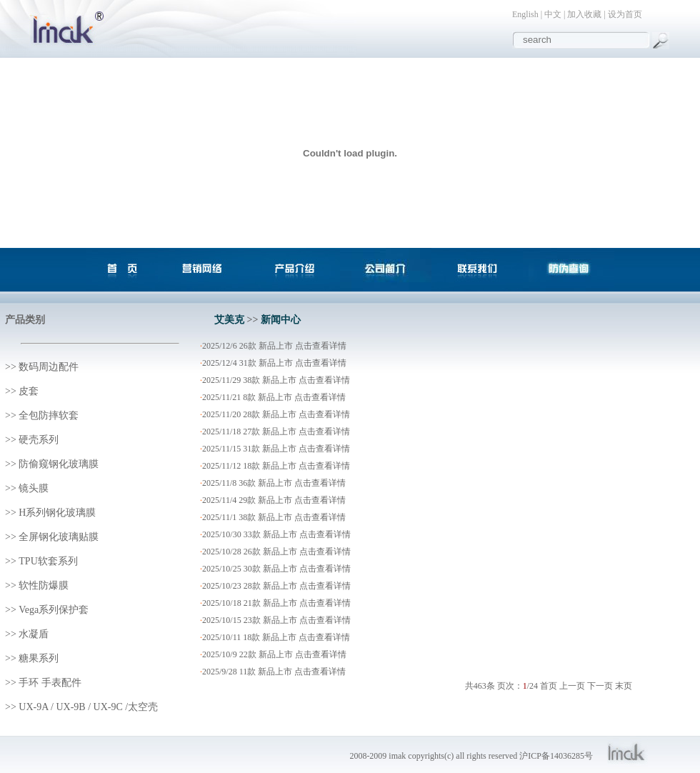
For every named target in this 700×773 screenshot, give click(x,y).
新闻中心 (281, 320)
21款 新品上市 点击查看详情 (297, 603)
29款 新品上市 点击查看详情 (292, 500)
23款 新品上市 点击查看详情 (297, 620)
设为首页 (625, 14)
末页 (624, 686)
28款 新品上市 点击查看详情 (296, 414)
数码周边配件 (49, 367)
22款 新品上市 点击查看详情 (293, 654)
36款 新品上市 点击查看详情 (292, 483)
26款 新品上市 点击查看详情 (293, 346)
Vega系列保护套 (54, 610)
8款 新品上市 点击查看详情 (294, 397)
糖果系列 (39, 658)
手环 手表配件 (50, 683)
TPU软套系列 (48, 561)
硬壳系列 (39, 440)
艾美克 (229, 320)
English (525, 14)
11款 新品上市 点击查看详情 (293, 672)
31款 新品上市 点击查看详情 (293, 363)
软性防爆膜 (44, 585)
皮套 (29, 391)
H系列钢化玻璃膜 (57, 513)
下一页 (600, 686)
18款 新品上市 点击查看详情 (296, 466)
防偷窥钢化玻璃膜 (59, 464)
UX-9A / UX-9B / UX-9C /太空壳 (88, 707)
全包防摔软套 (49, 415)
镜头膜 (34, 488)
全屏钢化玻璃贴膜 (59, 537)
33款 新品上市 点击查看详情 (297, 534)
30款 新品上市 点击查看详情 (297, 569)
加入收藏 (584, 14)
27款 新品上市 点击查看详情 (296, 432)
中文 (553, 14)
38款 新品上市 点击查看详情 (296, 380)
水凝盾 (34, 634)
